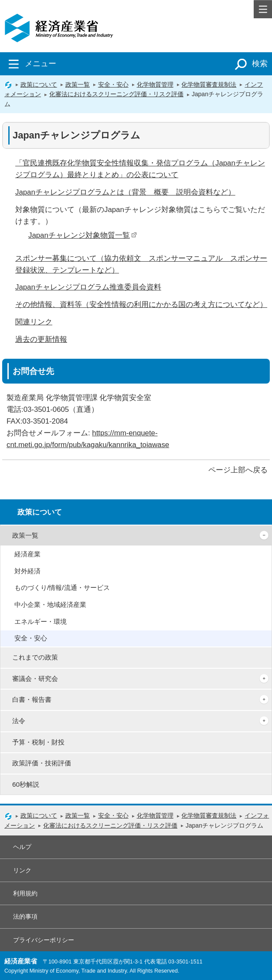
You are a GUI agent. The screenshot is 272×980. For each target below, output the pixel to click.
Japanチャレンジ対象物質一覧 (83, 235)
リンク (22, 870)
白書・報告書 (32, 699)
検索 (250, 64)
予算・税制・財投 (38, 742)
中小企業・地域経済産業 (50, 605)
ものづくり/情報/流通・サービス (62, 588)
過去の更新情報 (41, 339)
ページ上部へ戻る (238, 470)
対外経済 (27, 571)
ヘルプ (22, 847)
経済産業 (27, 554)
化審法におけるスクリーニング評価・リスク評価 (116, 94)
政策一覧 (78, 84)
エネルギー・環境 (41, 621)
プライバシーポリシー (44, 940)
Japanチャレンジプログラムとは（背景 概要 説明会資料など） (125, 192)
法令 (19, 721)
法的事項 (25, 916)
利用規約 (25, 893)
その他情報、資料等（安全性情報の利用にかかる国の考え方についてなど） (141, 305)
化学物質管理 (155, 84)
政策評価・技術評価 (42, 763)
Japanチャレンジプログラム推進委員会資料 (88, 287)
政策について (39, 84)
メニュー (30, 64)
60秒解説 (26, 784)
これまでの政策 (35, 657)
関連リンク (34, 322)
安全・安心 (113, 84)
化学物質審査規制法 (209, 84)
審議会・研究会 (35, 679)
